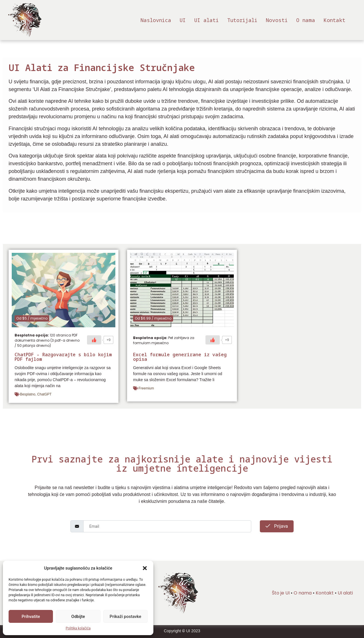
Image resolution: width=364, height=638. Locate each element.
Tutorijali (242, 20)
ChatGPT (44, 394)
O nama (306, 20)
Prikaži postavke (125, 617)
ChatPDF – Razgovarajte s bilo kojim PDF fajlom (63, 357)
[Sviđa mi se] (94, 340)
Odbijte (78, 617)
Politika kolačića (78, 628)
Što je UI (281, 593)
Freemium (146, 388)
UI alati (206, 20)
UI (183, 20)
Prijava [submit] (277, 526)
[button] (145, 568)
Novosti (277, 20)
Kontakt (335, 20)
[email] (167, 526)
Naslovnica (156, 20)
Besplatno (28, 394)
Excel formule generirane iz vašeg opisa (180, 357)
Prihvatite (31, 617)
